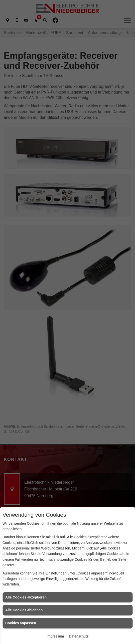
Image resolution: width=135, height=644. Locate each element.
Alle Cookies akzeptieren (26, 597)
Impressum (55, 636)
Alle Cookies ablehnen (24, 610)
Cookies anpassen (21, 623)
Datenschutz (79, 636)
